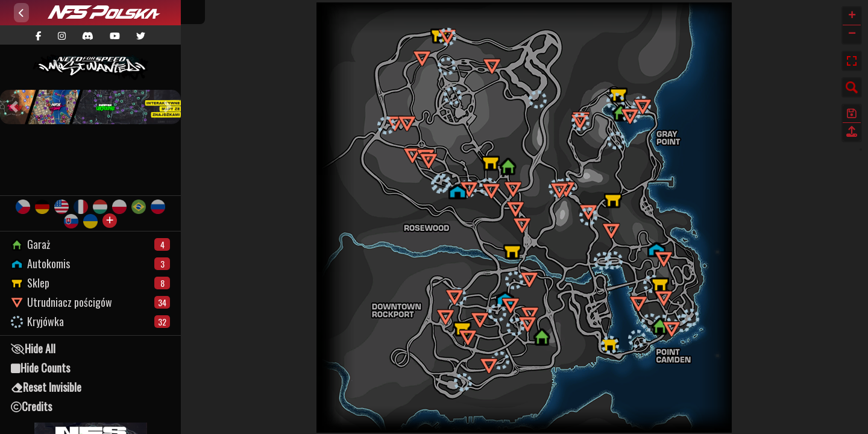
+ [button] (852, 16)
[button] (14, 107)
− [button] (852, 34)
